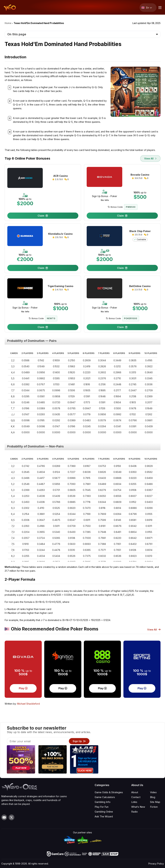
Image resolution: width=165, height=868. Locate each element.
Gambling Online (104, 812)
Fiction (154, 807)
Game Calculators (105, 797)
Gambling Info (103, 802)
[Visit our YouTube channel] (4, 817)
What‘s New (138, 807)
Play (23, 688)
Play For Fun (102, 807)
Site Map (155, 802)
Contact (136, 797)
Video (153, 792)
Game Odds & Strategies (109, 792)
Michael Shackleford (28, 704)
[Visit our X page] (11, 817)
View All (150, 158)
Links (134, 802)
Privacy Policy (156, 864)
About (135, 792)
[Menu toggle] (160, 8)
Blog (153, 797)
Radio (134, 812)
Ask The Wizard (104, 816)
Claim (43, 216)
